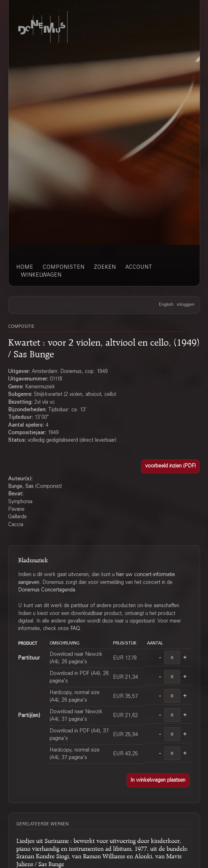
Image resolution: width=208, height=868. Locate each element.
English (166, 305)
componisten (64, 267)
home (25, 267)
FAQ (75, 629)
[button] (170, 466)
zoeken (105, 267)
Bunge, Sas (21, 487)
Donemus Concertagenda (47, 590)
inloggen (186, 305)
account (139, 267)
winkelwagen (41, 275)
